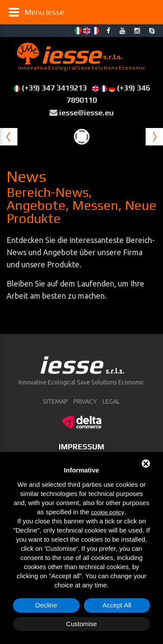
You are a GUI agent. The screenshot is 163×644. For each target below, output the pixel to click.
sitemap (55, 401)
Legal (111, 401)
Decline (46, 605)
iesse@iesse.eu (86, 113)
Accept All (117, 605)
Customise (81, 624)
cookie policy (107, 512)
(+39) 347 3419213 (54, 88)
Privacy (85, 401)
